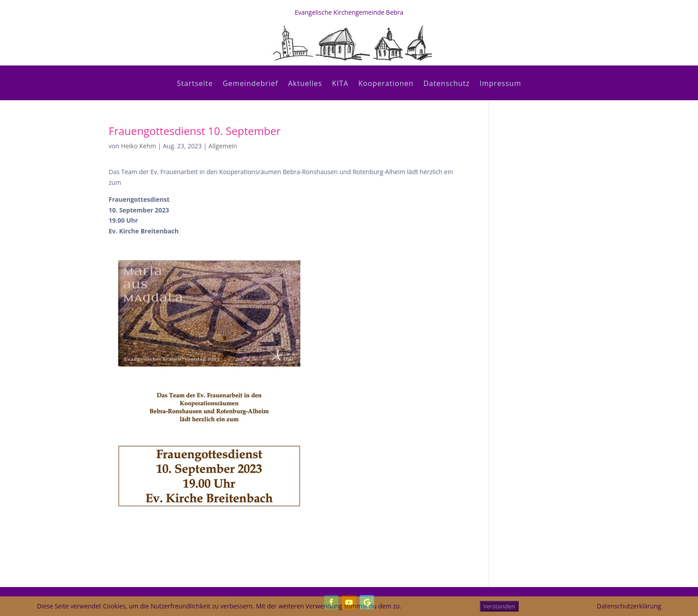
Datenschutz (446, 84)
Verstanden (499, 606)
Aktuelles (305, 84)
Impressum (500, 84)
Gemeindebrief (250, 84)
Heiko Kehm (139, 146)
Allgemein (223, 146)
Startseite (195, 84)
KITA (340, 84)
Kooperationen (386, 84)
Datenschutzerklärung (629, 606)
